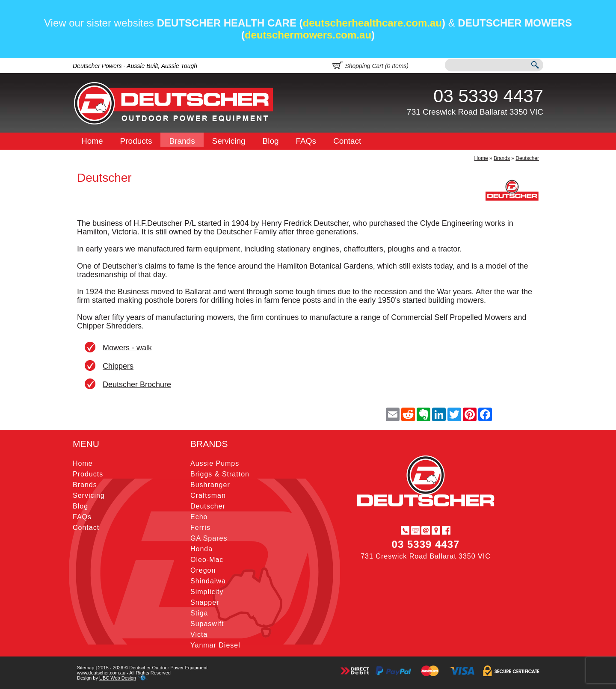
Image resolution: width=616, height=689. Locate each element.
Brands (182, 141)
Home (92, 141)
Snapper (205, 602)
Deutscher (527, 158)
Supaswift (207, 624)
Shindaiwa (208, 581)
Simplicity (207, 592)
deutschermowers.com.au (308, 35)
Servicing (229, 141)
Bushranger (210, 485)
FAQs (306, 141)
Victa (199, 634)
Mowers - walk (127, 348)
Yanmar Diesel (215, 645)
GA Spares (209, 538)
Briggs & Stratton (220, 474)
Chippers (118, 366)
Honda (201, 549)
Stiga (199, 613)
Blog (271, 141)
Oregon (203, 570)
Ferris (200, 528)
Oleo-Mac (207, 560)
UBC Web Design (118, 678)
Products (136, 141)
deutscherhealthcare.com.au (372, 23)
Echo (199, 517)
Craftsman (208, 495)
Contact (347, 141)
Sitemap (86, 668)
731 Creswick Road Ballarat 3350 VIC (475, 112)
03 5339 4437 (488, 96)
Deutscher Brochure (137, 384)
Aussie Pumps (215, 463)
